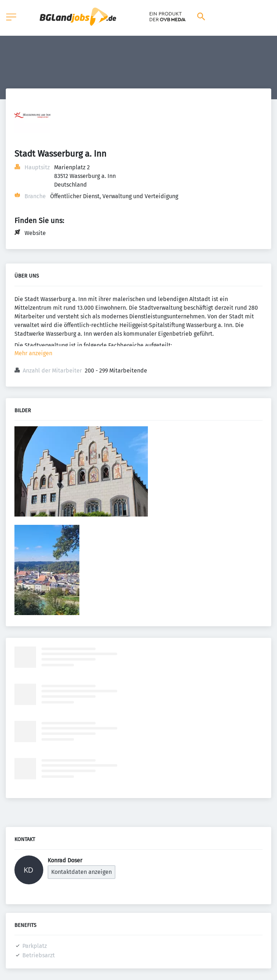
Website (35, 233)
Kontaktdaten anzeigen (82, 872)
